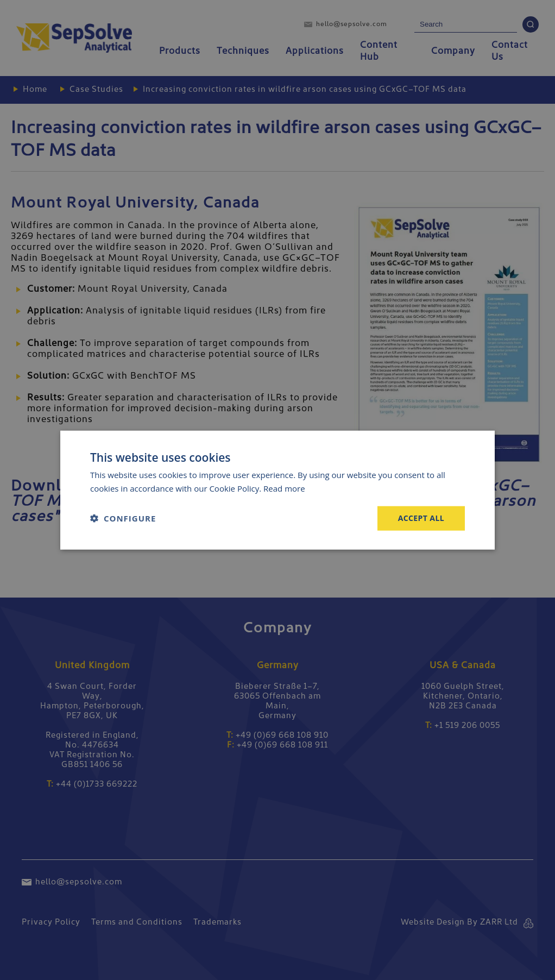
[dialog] (277, 490)
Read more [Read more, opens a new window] (284, 488)
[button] (123, 518)
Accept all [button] (421, 518)
